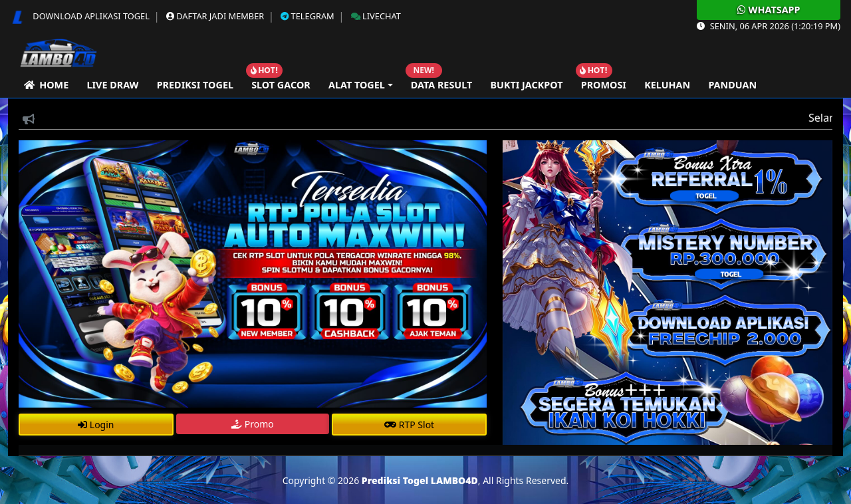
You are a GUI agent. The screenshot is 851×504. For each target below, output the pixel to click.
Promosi (604, 85)
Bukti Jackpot (526, 85)
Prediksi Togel (195, 85)
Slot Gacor (281, 85)
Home (46, 85)
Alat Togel (357, 85)
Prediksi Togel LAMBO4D (420, 480)
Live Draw (112, 85)
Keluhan (667, 85)
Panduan (732, 85)
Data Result (442, 85)
